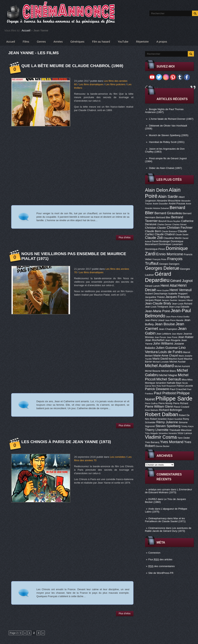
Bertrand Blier (163, 217)
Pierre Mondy (165, 403)
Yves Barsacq (152, 442)
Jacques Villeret (185, 300)
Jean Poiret (172, 337)
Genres (41, 42)
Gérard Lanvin (153, 286)
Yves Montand (172, 442)
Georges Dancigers (169, 264)
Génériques (77, 42)
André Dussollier (160, 204)
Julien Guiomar (167, 348)
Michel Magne (168, 375)
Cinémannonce (157, 528)
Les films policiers (115, 84)
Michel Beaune (153, 371)
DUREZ (153, 499)
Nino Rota (156, 386)
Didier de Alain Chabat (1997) (165, 168)
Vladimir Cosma (161, 437)
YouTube (123, 42)
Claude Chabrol (164, 234)
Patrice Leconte (185, 386)
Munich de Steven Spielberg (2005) (169, 135)
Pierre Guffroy (151, 403)
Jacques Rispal (153, 300)
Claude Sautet (182, 234)
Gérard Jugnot (181, 281)
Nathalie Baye (174, 383)
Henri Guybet (163, 290)
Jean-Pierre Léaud (155, 320)
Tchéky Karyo (187, 426)
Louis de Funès (170, 352)
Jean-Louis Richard (182, 304)
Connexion (154, 553)
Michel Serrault (169, 379)
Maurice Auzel (176, 359)
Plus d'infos (125, 238)
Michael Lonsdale (161, 362)
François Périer (160, 259)
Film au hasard (101, 42)
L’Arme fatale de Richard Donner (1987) (171, 119)
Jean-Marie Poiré (158, 311)
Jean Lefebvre (164, 334)
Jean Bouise (165, 324)
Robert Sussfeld (175, 419)
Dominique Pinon (155, 249)
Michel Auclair (178, 362)
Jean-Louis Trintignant (157, 307)
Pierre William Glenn (159, 406)
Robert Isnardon (158, 419)
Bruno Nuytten (174, 221)
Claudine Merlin (173, 238)
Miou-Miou (187, 380)
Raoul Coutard (182, 407)
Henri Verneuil (180, 290)
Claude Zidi (154, 238)
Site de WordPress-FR (161, 573)
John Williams (163, 343)
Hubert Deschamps (156, 294)
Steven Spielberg (168, 426)
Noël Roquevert (169, 386)
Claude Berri (153, 231)
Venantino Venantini (168, 433)
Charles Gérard (179, 224)
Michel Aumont (182, 366)
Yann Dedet (184, 438)
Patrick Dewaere (157, 389)
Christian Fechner (180, 228)
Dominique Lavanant (170, 244)
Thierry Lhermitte (157, 430)
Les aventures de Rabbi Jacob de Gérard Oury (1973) (168, 529)
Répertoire (142, 42)
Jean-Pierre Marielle (174, 320)
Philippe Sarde (174, 398)
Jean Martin (177, 334)
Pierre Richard (181, 403)
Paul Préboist (165, 393)
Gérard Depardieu (158, 277)
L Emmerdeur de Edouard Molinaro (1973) (169, 491)
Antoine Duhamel (161, 208)
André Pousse (177, 204)
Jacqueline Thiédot (155, 297)
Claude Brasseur (169, 231)
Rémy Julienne (167, 422)
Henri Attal (169, 286)
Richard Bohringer (171, 410)
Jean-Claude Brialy (158, 303)
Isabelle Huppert (178, 294)
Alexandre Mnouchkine (169, 201)
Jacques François (178, 297)
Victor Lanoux (185, 433)
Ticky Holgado (152, 433)
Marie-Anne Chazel (166, 356)
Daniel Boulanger (161, 241)
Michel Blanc (169, 371)
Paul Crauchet (178, 389)
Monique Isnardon (156, 383)
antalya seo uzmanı (159, 489)
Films (26, 42)
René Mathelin (152, 410)
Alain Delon (157, 190)
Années (58, 42)
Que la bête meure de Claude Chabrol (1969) (72, 66)
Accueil (26, 30)
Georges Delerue (162, 268)
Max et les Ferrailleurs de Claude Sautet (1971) (165, 520)
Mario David (160, 359)
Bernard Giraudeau (168, 213)
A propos (162, 42)
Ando (151, 509)
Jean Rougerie (173, 340)
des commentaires (162, 566)
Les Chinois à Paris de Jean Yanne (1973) (66, 442)
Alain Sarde (168, 196)
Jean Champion (168, 329)
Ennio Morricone (170, 254)
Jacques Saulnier (170, 300)
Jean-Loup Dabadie (179, 307)
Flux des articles (160, 559)
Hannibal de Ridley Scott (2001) (167, 142)
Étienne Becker (162, 446)
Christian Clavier (156, 228)
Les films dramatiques (91, 84)
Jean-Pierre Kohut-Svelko (178, 317)
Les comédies (118, 457)
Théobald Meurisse (180, 430)
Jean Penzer (160, 337)
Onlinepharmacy (158, 518)
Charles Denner (164, 224)
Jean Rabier (186, 337)
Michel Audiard (159, 366)
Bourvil (162, 221)
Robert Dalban (162, 414)
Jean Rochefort (155, 340)
